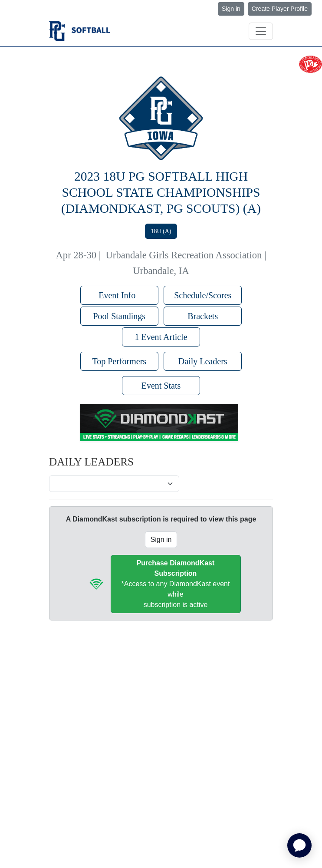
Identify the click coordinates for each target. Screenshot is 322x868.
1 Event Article (161, 337)
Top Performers (119, 361)
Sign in (231, 9)
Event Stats (161, 386)
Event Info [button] (119, 295)
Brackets (203, 316)
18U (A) (161, 231)
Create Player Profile (280, 9)
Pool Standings (119, 316)
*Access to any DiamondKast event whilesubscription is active (176, 584)
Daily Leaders (203, 361)
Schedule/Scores (203, 295)
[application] (299, 845)
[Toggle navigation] (261, 31)
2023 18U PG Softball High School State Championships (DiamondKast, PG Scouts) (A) (161, 192)
